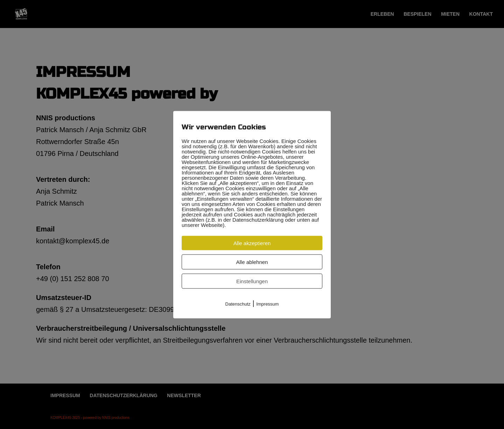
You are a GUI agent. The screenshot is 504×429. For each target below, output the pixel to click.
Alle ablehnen (252, 262)
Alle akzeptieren (252, 243)
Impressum (267, 304)
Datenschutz (238, 304)
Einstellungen (252, 281)
